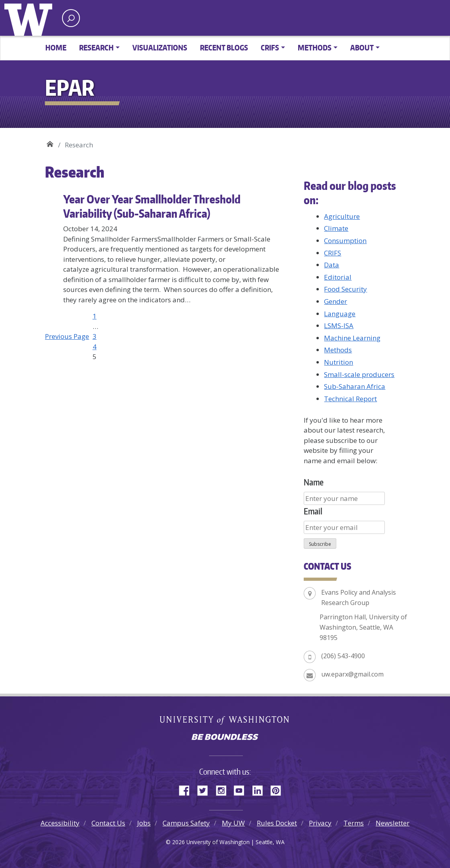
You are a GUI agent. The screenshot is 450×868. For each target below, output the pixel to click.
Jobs (144, 823)
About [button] (362, 47)
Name (314, 482)
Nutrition (338, 362)
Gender (336, 301)
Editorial (338, 277)
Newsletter (393, 823)
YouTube (242, 789)
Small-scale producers (359, 374)
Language (340, 314)
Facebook (187, 789)
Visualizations (160, 47)
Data (332, 265)
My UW (233, 823)
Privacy (320, 823)
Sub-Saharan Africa (355, 386)
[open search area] (71, 18)
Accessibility (60, 823)
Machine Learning (352, 338)
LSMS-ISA (339, 326)
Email (313, 511)
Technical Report (350, 399)
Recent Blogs (224, 47)
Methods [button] (315, 47)
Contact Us (108, 823)
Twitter (206, 789)
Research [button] (96, 47)
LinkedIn (260, 789)
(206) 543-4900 (343, 656)
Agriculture (342, 216)
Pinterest (279, 789)
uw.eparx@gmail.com (352, 674)
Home (56, 47)
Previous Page (67, 336)
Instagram (224, 789)
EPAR (50, 142)
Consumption (345, 241)
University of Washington (30, 18)
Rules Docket (277, 823)
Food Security (345, 289)
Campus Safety (186, 823)
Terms (354, 823)
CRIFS (333, 253)
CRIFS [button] (270, 47)
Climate (336, 228)
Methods (338, 350)
